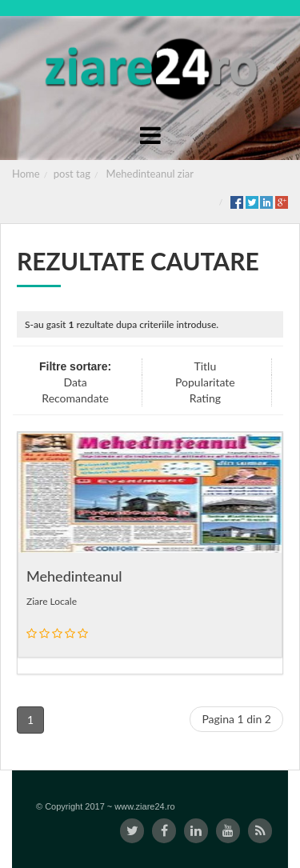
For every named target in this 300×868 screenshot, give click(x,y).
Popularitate (205, 382)
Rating (205, 398)
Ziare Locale (52, 601)
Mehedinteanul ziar (150, 174)
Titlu (205, 366)
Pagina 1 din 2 (236, 719)
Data (75, 382)
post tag (72, 174)
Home (26, 174)
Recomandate (75, 398)
